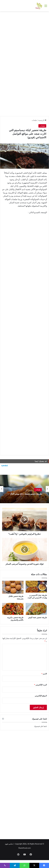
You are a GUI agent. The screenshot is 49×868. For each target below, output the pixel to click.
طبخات (34, 120)
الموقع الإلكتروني (41, 696)
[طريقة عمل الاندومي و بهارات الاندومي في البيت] (36, 587)
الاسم (44, 674)
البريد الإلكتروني (41, 685)
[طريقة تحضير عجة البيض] (36, 609)
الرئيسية (42, 120)
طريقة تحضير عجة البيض (38, 617)
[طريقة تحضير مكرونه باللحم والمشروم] (13, 609)
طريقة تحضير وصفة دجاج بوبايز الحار (26, 494)
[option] (24, 489)
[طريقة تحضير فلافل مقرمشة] (13, 587)
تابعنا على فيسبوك (41, 726)
